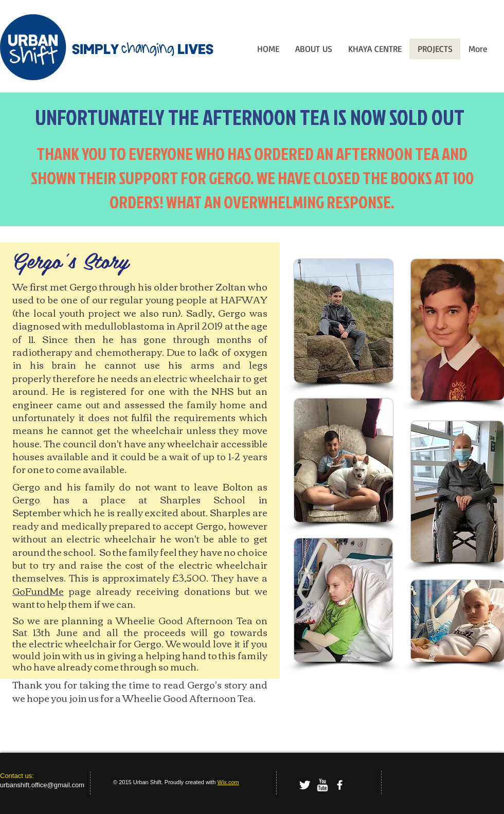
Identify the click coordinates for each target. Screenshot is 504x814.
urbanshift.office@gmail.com (42, 785)
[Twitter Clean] (305, 785)
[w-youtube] (322, 785)
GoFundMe (38, 591)
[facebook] (340, 785)
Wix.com (228, 782)
